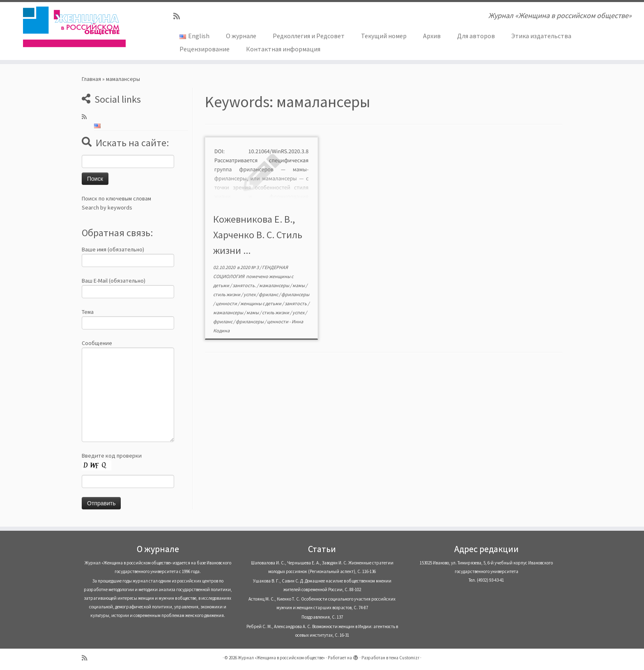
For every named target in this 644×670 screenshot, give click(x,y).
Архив (432, 36)
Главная (91, 79)
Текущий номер (384, 36)
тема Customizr (404, 658)
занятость (296, 303)
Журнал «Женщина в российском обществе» (281, 658)
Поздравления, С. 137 (322, 617)
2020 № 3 (250, 267)
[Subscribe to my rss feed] (179, 16)
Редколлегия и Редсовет (309, 36)
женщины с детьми (261, 303)
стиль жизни (227, 294)
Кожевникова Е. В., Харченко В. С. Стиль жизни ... (258, 235)
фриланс (269, 294)
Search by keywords (107, 207)
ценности (227, 303)
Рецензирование (205, 49)
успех (250, 294)
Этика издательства (541, 36)
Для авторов (476, 36)
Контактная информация (283, 49)
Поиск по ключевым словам (116, 198)
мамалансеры (275, 285)
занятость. (245, 285)
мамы (299, 285)
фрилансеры (295, 294)
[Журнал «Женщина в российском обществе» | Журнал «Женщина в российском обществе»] (74, 27)
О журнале (241, 36)
